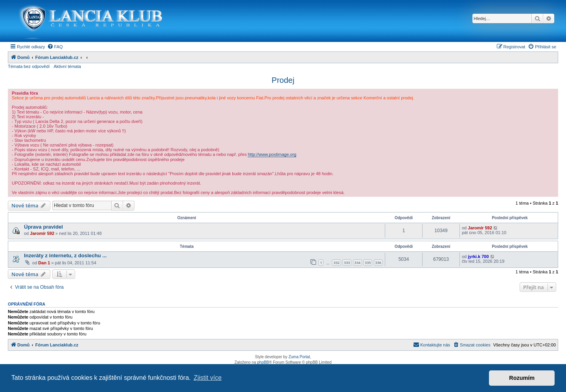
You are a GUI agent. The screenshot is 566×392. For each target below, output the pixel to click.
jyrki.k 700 (478, 256)
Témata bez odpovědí (29, 66)
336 (378, 263)
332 (336, 263)
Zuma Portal (299, 357)
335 (368, 263)
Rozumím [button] (522, 378)
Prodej (283, 80)
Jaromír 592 (42, 233)
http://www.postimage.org (272, 154)
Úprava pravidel (43, 227)
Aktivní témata (67, 66)
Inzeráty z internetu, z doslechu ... (65, 256)
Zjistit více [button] (208, 378)
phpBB (263, 362)
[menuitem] (55, 47)
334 (357, 263)
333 (347, 263)
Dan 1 (44, 263)
